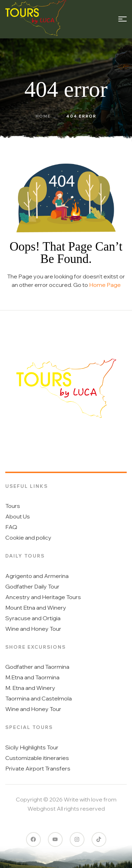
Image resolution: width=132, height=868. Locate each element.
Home (43, 116)
